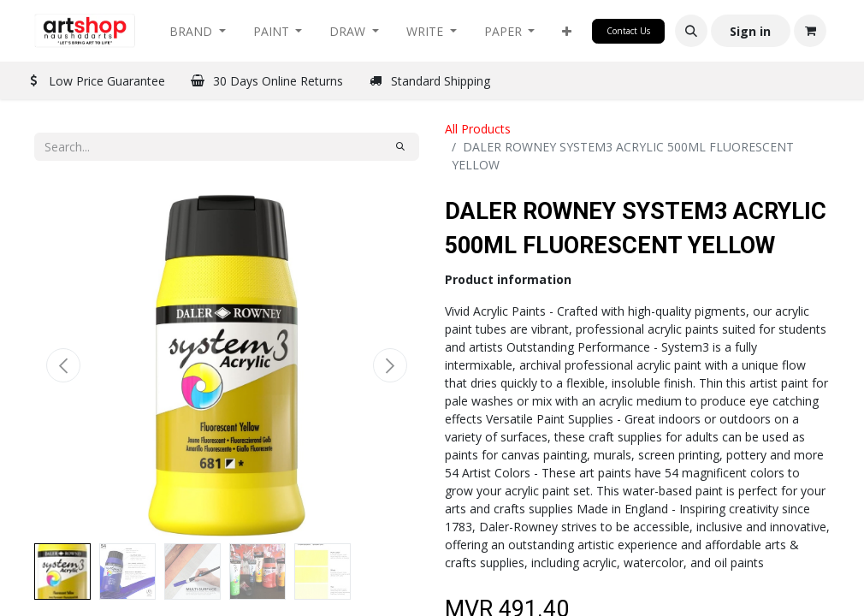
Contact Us (628, 31)
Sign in (750, 31)
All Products (478, 129)
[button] (567, 31)
